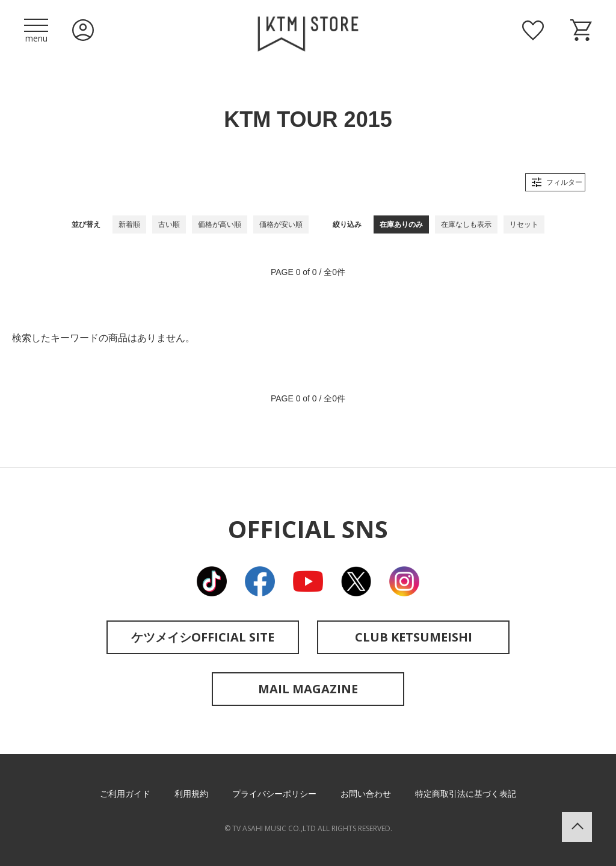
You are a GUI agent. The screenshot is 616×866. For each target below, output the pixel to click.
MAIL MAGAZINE (308, 689)
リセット (524, 224)
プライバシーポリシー (274, 794)
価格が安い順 (281, 224)
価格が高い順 (220, 224)
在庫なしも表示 (466, 224)
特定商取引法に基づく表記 (466, 794)
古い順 (169, 224)
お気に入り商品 (533, 30)
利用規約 (191, 794)
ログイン (83, 30)
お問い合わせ (366, 794)
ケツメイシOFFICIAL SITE (203, 637)
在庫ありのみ (401, 224)
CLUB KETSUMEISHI (414, 637)
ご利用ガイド (125, 794)
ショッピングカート (581, 30)
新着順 (129, 224)
